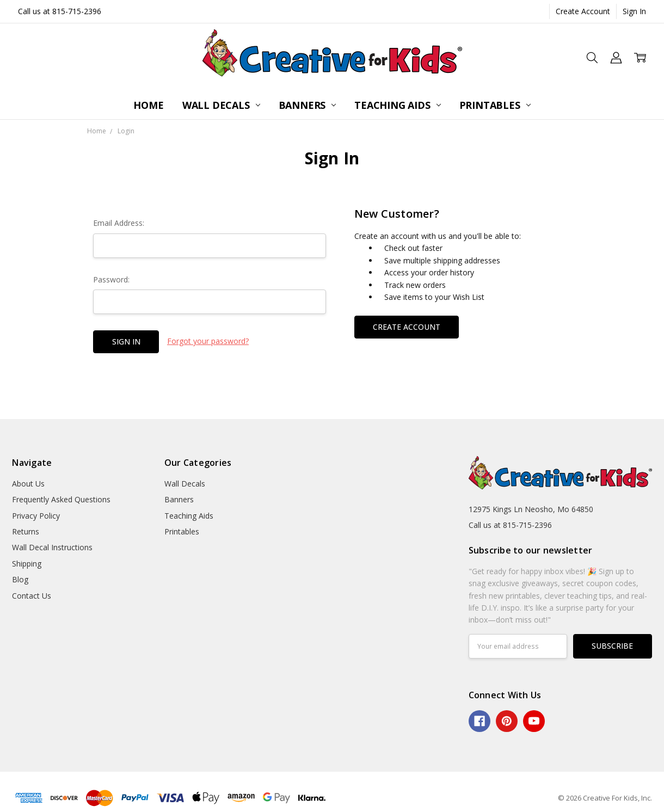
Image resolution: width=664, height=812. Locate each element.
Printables (495, 105)
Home (148, 105)
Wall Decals (221, 105)
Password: (111, 279)
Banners (308, 105)
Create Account (583, 11)
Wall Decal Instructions (52, 547)
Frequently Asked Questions (61, 499)
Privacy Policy (36, 516)
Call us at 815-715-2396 (60, 11)
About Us (28, 484)
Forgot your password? (208, 341)
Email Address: (119, 223)
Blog (20, 579)
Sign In (634, 11)
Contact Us (32, 596)
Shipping (27, 564)
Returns (26, 531)
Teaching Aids (397, 105)
